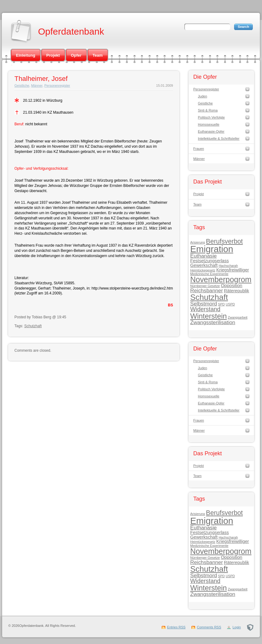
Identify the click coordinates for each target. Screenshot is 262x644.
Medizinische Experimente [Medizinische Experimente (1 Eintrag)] (209, 274)
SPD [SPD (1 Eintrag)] (222, 304)
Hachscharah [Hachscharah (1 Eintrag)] (228, 266)
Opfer (76, 55)
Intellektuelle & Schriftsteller (219, 138)
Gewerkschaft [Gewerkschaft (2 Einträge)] (204, 265)
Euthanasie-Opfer (211, 131)
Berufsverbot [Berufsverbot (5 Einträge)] (224, 241)
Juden (202, 96)
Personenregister (57, 85)
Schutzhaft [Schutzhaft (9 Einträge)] (209, 297)
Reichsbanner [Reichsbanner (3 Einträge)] (206, 290)
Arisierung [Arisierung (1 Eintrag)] (198, 242)
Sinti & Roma (208, 110)
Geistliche (22, 85)
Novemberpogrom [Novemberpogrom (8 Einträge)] (221, 279)
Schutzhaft (33, 326)
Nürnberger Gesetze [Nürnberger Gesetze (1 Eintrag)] (205, 286)
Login (237, 627)
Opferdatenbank (71, 31)
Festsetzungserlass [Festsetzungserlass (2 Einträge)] (210, 261)
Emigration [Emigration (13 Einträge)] (212, 249)
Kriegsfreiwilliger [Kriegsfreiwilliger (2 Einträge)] (233, 270)
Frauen (199, 149)
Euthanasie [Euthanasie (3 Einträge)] (203, 256)
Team (98, 55)
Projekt (53, 55)
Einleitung (26, 55)
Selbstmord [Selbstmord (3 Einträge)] (204, 304)
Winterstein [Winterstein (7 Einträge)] (208, 316)
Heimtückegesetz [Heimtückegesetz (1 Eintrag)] (203, 270)
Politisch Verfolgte (211, 117)
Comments (209, 627)
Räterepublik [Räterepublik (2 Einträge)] (237, 291)
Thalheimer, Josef (41, 79)
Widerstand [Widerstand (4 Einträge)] (205, 309)
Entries (176, 627)
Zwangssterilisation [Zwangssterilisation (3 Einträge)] (213, 322)
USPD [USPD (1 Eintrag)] (230, 304)
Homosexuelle (209, 124)
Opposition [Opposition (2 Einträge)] (232, 286)
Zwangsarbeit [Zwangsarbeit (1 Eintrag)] (238, 317)
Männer (37, 85)
